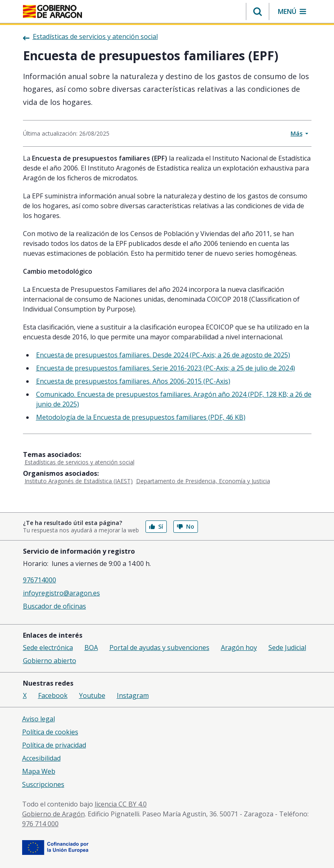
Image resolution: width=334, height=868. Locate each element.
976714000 (40, 580)
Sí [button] (156, 526)
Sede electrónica (48, 648)
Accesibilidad (41, 758)
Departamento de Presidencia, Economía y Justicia (203, 481)
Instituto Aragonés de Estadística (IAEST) (79, 481)
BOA (91, 648)
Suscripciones (43, 784)
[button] (258, 11)
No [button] (186, 526)
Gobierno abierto (50, 661)
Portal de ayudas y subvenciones (159, 648)
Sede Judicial (287, 648)
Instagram (133, 695)
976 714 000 (40, 824)
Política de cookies (50, 732)
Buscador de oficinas (55, 606)
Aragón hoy (239, 648)
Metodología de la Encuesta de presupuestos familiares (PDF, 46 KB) (141, 417)
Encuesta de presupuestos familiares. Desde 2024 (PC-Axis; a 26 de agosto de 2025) (163, 355)
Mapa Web (39, 771)
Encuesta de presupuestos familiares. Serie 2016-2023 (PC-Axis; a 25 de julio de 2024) (166, 368)
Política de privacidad (54, 745)
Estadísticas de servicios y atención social (80, 462)
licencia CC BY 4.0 (121, 804)
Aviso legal (39, 719)
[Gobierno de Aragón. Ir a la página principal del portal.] (52, 11)
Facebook (53, 695)
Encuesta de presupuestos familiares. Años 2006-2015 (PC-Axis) (133, 381)
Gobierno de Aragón (53, 814)
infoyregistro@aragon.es (61, 593)
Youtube (92, 695)
